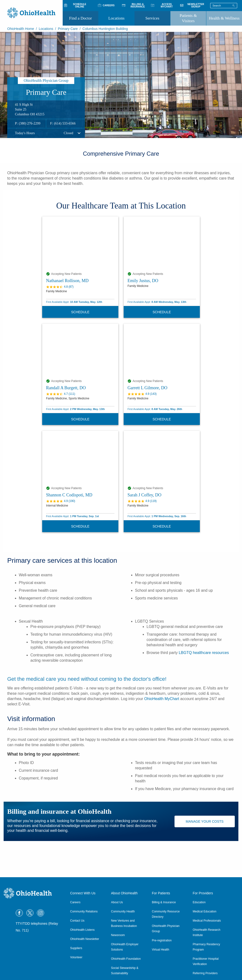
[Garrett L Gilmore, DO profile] (162, 350)
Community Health (123, 911)
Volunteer (76, 957)
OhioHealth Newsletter (85, 939)
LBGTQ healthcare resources (204, 653)
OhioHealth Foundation (126, 959)
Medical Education (205, 911)
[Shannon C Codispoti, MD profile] (80, 457)
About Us (117, 902)
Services (152, 18)
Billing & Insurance (164, 902)
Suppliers (76, 948)
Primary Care (68, 29)
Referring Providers (205, 973)
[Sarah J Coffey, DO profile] (162, 457)
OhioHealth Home (21, 29)
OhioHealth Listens (82, 930)
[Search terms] (224, 6)
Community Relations (84, 911)
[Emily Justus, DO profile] (162, 243)
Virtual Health (161, 950)
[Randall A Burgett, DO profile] (80, 350)
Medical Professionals (207, 921)
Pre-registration (162, 940)
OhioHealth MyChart (162, 699)
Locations (116, 18)
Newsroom (118, 935)
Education (199, 902)
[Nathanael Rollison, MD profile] (80, 243)
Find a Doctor (81, 18)
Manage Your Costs (205, 821)
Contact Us (77, 921)
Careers (75, 902)
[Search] (234, 5)
